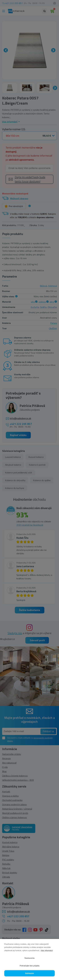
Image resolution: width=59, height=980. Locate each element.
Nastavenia (30, 958)
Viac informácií (47, 950)
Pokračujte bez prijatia (29, 966)
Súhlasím (30, 973)
